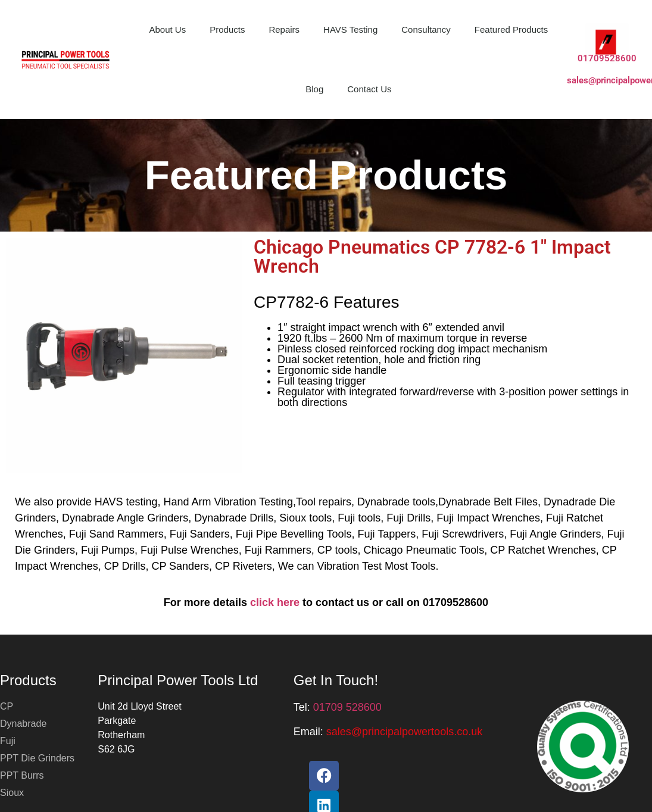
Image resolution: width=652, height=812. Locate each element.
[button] (404, 732)
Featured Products (511, 29)
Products (227, 29)
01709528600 (607, 58)
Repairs (284, 29)
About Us (168, 29)
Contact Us (369, 89)
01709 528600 (347, 707)
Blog (314, 89)
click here (275, 602)
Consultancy (426, 29)
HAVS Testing (350, 29)
